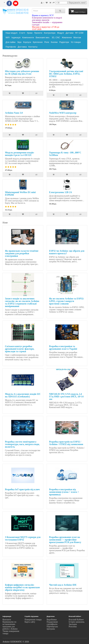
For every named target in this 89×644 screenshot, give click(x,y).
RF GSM (79, 33)
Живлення (67, 38)
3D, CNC (56, 38)
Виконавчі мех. (43, 38)
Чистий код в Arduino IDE (63, 585)
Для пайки (10, 42)
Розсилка (73, 627)
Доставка (22, 47)
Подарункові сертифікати (52, 623)
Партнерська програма (52, 628)
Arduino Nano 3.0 (14, 113)
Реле (47, 42)
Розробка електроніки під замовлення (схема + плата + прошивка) (64, 492)
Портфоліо (11, 47)
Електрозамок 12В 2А (61, 192)
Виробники (52, 620)
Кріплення (38, 42)
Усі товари (76, 42)
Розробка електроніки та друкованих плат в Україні (63, 348)
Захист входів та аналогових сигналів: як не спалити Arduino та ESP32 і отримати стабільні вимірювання (22, 302)
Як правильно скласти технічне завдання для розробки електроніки (22, 253)
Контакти (7, 620)
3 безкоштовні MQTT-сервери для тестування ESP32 (23, 538)
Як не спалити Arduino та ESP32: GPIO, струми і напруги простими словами (67, 301)
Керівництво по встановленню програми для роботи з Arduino (10, 625)
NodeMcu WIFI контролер (63, 113)
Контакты (33, 47)
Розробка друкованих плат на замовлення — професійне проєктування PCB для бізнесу (65, 540)
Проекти (38, 33)
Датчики (69, 33)
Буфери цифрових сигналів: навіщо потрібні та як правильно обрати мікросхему (22, 587)
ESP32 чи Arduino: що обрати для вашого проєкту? (67, 252)
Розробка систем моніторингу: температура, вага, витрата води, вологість (22, 444)
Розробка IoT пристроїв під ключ (22, 489)
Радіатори (64, 42)
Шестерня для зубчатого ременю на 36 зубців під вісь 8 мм (22, 72)
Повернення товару (33, 620)
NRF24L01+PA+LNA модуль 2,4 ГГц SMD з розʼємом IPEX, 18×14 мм (66, 397)
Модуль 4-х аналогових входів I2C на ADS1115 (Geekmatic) (23, 395)
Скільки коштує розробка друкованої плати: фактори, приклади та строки (20, 349)
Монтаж (77, 38)
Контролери (50, 33)
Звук (19, 42)
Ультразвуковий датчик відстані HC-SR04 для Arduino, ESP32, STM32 (66, 74)
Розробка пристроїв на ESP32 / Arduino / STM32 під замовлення (66, 443)
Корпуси (27, 42)
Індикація (16, 38)
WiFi (8, 38)
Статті (22, 33)
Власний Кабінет (76, 620)
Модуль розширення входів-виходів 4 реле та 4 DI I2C (20, 154)
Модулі (60, 33)
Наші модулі (11, 33)
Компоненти (28, 38)
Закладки (73, 624)
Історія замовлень (77, 622)
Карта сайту (30, 622)
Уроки (30, 33)
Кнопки (54, 42)
